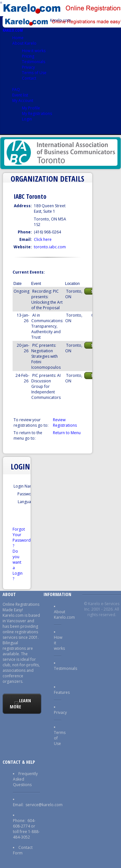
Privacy (28, 67)
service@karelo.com (44, 805)
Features (62, 692)
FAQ (16, 90)
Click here (43, 239)
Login (27, 119)
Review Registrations (65, 423)
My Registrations (37, 113)
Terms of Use (34, 73)
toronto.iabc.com (50, 247)
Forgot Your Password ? (22, 537)
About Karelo (24, 43)
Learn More (20, 704)
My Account (23, 101)
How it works (34, 51)
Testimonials (34, 62)
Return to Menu (67, 433)
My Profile (31, 108)
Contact (29, 78)
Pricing (28, 56)
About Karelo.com (64, 614)
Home (18, 38)
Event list (20, 95)
